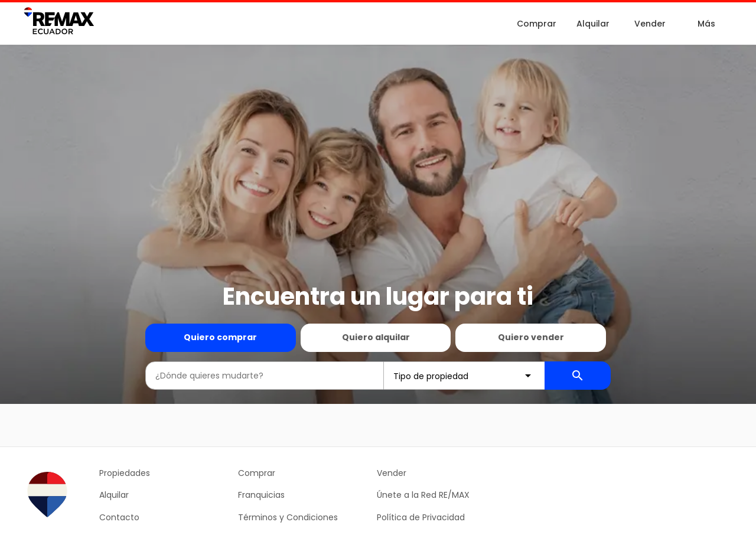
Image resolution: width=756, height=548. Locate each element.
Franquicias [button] (261, 495)
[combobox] (265, 376)
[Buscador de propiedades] (578, 376)
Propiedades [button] (125, 473)
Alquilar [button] (114, 495)
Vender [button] (392, 473)
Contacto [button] (119, 517)
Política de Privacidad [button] (421, 517)
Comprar (537, 24)
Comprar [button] (257, 473)
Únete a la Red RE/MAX (423, 495)
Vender (650, 24)
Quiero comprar (220, 337)
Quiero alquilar (376, 337)
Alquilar (593, 24)
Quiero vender (531, 337)
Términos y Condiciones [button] (288, 517)
